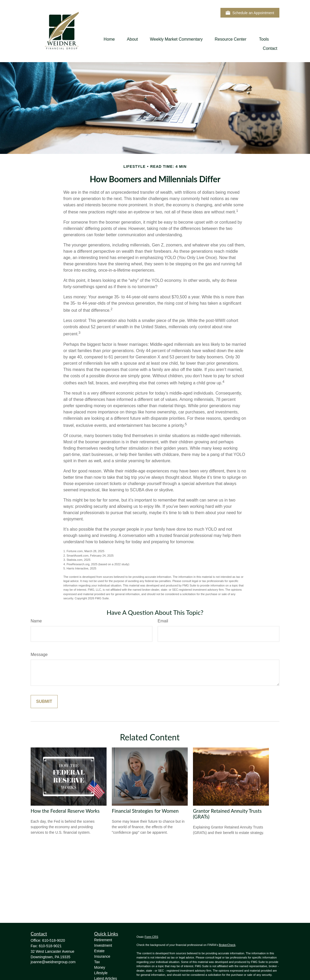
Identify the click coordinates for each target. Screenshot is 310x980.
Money (100, 967)
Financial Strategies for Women (145, 811)
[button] (109, 39)
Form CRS (151, 937)
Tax (97, 962)
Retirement (103, 940)
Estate (99, 951)
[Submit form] (44, 702)
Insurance (102, 956)
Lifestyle (101, 973)
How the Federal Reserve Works (65, 811)
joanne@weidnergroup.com (53, 962)
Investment (103, 945)
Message (39, 655)
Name (36, 621)
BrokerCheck (227, 945)
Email (163, 621)
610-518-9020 (54, 940)
